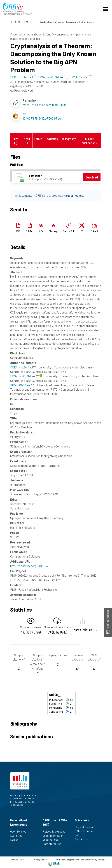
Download (92, 177)
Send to (27, 141)
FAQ (79, 835)
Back (17, 22)
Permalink (69, 231)
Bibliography (68, 139)
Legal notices (52, 840)
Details (38, 139)
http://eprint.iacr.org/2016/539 (30, 566)
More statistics (83, 630)
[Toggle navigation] (106, 9)
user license (75, 195)
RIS (18, 231)
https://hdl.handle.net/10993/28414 (45, 105)
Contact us (83, 839)
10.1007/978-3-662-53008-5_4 (42, 118)
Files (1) (16, 141)
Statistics (52, 139)
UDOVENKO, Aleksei (25, 376)
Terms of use (17, 860)
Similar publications (89, 141)
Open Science (20, 831)
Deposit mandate (87, 827)
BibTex (30, 231)
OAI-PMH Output (86, 831)
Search (16, 840)
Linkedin (94, 231)
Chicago (53, 231)
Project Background (55, 831)
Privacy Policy (40, 860)
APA (41, 231)
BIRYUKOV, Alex (22, 385)
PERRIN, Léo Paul (23, 367)
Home (26, 22)
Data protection (53, 844)
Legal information (54, 836)
